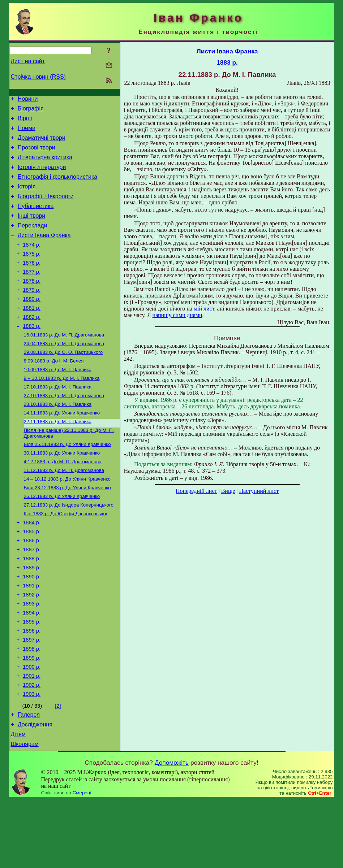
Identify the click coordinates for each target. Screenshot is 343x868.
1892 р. (32, 647)
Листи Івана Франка (44, 251)
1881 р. (32, 333)
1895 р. (32, 677)
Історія (27, 197)
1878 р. (32, 303)
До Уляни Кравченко (62, 447)
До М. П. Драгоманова (64, 363)
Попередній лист (196, 491)
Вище (228, 491)
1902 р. (32, 748)
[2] (58, 770)
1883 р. (32, 353)
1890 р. (32, 626)
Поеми (27, 132)
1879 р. (32, 313)
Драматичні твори (42, 143)
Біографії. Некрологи (46, 208)
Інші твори (32, 230)
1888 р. (32, 606)
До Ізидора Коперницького (69, 546)
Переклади (33, 241)
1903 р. (32, 758)
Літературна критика (45, 165)
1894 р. (32, 667)
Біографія (31, 111)
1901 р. (32, 738)
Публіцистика (36, 219)
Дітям (18, 801)
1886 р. (32, 586)
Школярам (25, 812)
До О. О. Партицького (63, 381)
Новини (28, 100)
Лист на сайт (28, 61)
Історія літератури (42, 176)
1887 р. (32, 596)
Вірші (25, 121)
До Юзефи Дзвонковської (66, 556)
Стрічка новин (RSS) (38, 77)
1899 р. (32, 717)
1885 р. (32, 576)
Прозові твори (37, 154)
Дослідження (35, 791)
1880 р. (32, 323)
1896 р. (32, 687)
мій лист (204, 309)
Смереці (82, 861)
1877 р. (32, 292)
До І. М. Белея (54, 391)
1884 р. (32, 566)
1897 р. (32, 697)
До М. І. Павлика (58, 400)
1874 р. (32, 262)
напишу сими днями (177, 315)
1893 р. (32, 657)
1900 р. (32, 728)
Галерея (29, 780)
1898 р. (32, 707)
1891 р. (32, 637)
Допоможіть (172, 831)
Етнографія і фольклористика (58, 186)
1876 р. (32, 282)
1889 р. (32, 616)
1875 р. (32, 272)
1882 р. (32, 343)
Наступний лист (259, 491)
